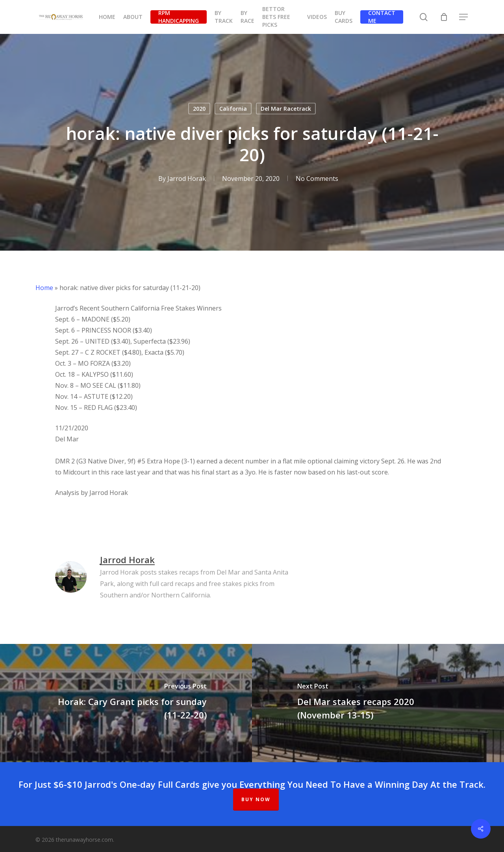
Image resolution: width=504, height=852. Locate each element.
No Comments (317, 179)
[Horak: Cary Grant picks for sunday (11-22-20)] (126, 703)
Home (44, 288)
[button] (464, 17)
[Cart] (444, 17)
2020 (199, 109)
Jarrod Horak (187, 179)
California (233, 109)
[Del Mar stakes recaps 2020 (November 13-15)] (378, 703)
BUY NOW (256, 799)
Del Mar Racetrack (286, 109)
